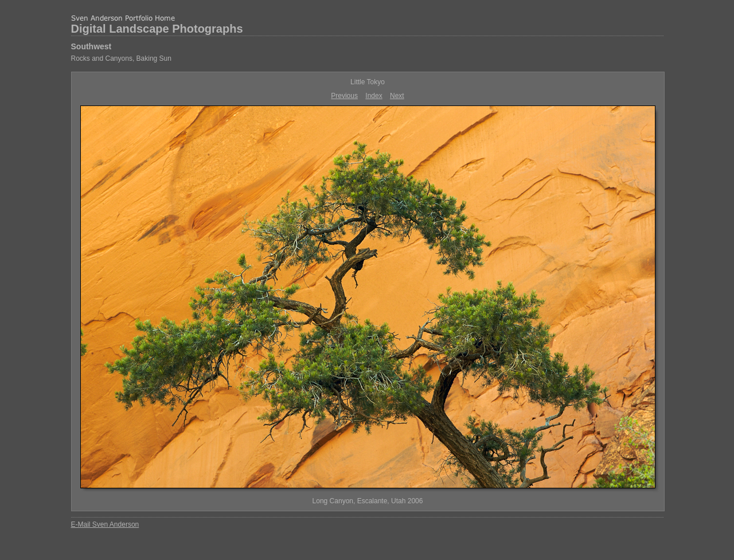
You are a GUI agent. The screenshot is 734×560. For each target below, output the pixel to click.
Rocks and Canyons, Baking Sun (121, 58)
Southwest (91, 46)
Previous (344, 96)
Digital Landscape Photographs (157, 29)
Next (397, 96)
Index (374, 96)
